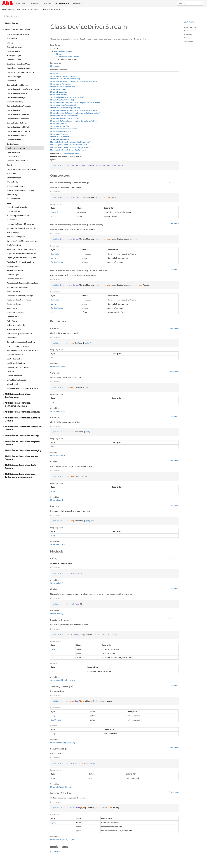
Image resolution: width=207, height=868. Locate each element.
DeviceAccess (13, 144)
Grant (9, 165)
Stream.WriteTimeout (60, 139)
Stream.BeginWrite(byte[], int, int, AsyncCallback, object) (75, 113)
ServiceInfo (12, 338)
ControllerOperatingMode (19, 131)
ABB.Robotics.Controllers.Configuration (18, 395)
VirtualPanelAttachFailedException (22, 388)
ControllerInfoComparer (18, 119)
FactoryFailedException (17, 161)
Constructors (189, 31)
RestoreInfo (12, 308)
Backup (10, 43)
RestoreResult (13, 317)
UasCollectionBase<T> (17, 359)
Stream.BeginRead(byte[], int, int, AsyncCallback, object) (75, 102)
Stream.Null (55, 73)
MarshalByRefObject (63, 51)
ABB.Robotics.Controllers (28, 9)
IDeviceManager (14, 178)
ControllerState (14, 140)
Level (9, 203)
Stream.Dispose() (58, 89)
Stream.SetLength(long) (61, 787)
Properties (188, 34)
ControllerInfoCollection (18, 114)
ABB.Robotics (12, 23)
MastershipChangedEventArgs (20, 224)
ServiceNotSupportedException (21, 342)
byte (53, 649)
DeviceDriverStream (51, 9)
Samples (47, 3)
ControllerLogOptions (17, 123)
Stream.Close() (57, 583)
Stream (59, 54)
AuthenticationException (18, 34)
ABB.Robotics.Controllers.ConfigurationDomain (18, 404)
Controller (11, 81)
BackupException (14, 51)
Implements (189, 42)
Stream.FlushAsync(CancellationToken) (67, 97)
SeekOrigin (56, 720)
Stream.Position (57, 544)
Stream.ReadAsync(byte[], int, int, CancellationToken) (73, 110)
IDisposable (55, 66)
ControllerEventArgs (16, 98)
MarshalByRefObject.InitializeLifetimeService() (71, 147)
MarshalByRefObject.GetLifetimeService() (68, 145)
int (52, 312)
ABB (62, 153)
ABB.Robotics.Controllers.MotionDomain (21, 458)
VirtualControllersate (16, 380)
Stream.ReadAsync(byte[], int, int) (65, 108)
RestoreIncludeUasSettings (19, 300)
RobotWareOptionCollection (20, 334)
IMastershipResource (16, 186)
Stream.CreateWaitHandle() (62, 100)
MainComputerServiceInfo (18, 216)
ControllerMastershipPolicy (19, 127)
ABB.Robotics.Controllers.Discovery (23, 412)
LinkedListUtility (14, 211)
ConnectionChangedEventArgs (20, 72)
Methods (187, 38)
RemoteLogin (13, 275)
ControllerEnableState (17, 93)
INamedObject (13, 194)
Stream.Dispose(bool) (60, 92)
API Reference (62, 3)
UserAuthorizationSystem (18, 367)
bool (53, 358)
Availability (12, 39)
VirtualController (14, 376)
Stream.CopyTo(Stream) (61, 84)
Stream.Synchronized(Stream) (63, 129)
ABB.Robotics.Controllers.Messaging (23, 450)
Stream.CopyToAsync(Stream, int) (65, 79)
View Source (174, 183)
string (54, 216)
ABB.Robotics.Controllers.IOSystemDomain (23, 443)
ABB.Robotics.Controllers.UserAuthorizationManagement (20, 476)
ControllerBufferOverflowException (23, 89)
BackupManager (14, 55)
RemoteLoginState (15, 279)
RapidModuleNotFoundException (22, 249)
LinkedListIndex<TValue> (18, 207)
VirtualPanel (12, 384)
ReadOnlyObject (14, 266)
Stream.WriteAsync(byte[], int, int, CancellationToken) (74, 121)
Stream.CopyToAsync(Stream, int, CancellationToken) (73, 81)
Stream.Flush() (57, 614)
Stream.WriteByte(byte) (61, 126)
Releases (77, 3)
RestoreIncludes (14, 304)
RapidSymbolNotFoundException (22, 258)
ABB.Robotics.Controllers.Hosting (22, 435)
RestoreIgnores (14, 291)
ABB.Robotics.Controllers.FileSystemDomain (23, 428)
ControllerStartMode (16, 135)
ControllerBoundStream (18, 85)
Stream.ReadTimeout (60, 137)
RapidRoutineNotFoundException (22, 253)
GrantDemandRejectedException (21, 169)
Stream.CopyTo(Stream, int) (63, 87)
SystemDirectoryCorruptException (22, 350)
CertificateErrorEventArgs (18, 64)
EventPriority (13, 157)
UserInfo (11, 371)
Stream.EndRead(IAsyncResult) (64, 105)
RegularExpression (15, 270)
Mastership (12, 220)
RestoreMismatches (16, 312)
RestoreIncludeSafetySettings (20, 296)
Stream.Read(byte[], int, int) (63, 680)
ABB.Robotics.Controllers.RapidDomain (21, 467)
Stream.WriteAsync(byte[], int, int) (65, 118)
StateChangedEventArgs (18, 346)
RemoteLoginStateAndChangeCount (23, 283)
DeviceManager (14, 152)
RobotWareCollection (16, 325)
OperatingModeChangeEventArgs (22, 241)
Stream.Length (57, 500)
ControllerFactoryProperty (19, 106)
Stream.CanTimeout (59, 134)
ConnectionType (14, 77)
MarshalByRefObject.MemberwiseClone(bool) (70, 142)
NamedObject (13, 232)
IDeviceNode (12, 182)
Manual (35, 3)
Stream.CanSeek (57, 411)
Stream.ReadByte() (59, 124)
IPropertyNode (13, 199)
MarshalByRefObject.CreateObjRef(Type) (68, 150)
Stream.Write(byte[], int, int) (63, 840)
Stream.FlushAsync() (59, 95)
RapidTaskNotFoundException (20, 262)
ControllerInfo (13, 110)
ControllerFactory (15, 102)
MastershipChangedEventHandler (22, 228)
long (53, 491)
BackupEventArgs (15, 47)
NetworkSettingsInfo (16, 237)
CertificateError (14, 60)
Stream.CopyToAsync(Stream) (63, 76)
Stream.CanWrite (58, 455)
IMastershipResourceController (21, 190)
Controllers (75, 153)
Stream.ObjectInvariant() (61, 131)
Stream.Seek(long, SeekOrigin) (64, 743)
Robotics (67, 153)
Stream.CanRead (58, 367)
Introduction (21, 3)
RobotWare (12, 321)
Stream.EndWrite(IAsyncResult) (64, 116)
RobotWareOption (15, 329)
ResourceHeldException (17, 287)
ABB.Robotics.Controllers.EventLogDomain (22, 419)
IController (12, 173)
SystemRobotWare (15, 355)
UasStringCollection (16, 363)
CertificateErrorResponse (18, 68)
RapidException (14, 245)
